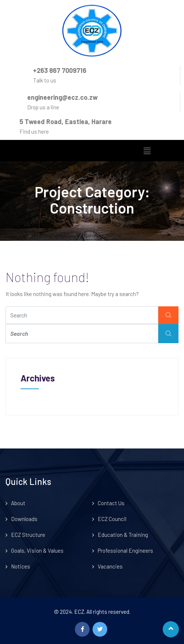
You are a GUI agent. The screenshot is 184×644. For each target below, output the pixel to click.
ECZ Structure (28, 535)
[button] (147, 151)
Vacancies (110, 566)
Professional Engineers (125, 550)
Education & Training (123, 535)
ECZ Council (112, 519)
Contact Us (111, 503)
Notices (21, 566)
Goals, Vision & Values (37, 550)
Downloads (24, 519)
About (18, 503)
